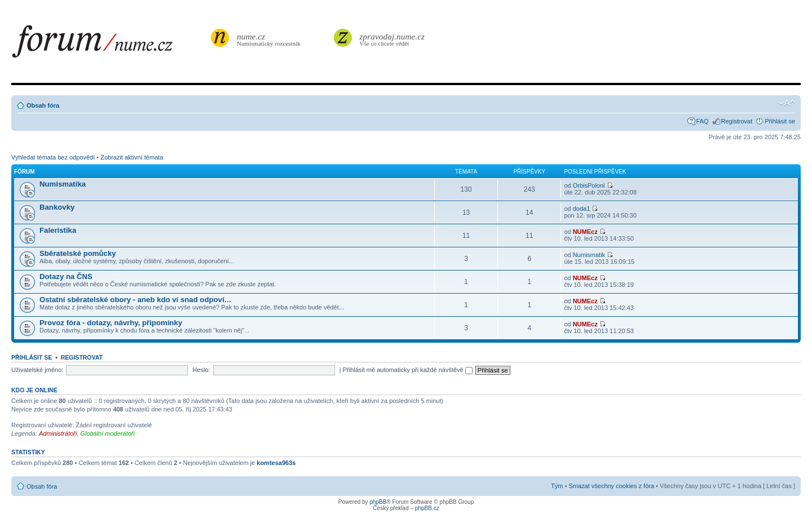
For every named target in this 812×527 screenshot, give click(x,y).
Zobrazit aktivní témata (132, 157)
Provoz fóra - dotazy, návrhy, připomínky (111, 323)
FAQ (703, 121)
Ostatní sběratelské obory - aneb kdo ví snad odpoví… (136, 300)
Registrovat (737, 121)
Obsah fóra (43, 105)
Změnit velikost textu (787, 103)
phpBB (378, 502)
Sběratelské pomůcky (78, 253)
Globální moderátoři (107, 433)
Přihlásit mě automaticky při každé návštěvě (408, 370)
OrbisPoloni (589, 185)
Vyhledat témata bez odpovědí (53, 157)
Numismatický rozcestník (270, 39)
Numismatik (589, 255)
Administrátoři (58, 433)
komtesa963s (276, 463)
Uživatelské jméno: (37, 370)
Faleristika (58, 230)
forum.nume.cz (110, 45)
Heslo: (201, 370)
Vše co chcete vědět (392, 39)
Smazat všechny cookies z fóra (611, 486)
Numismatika (63, 184)
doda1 (582, 209)
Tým (557, 486)
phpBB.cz (427, 508)
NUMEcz (585, 232)
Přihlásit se (780, 121)
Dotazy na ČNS (66, 276)
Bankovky (57, 207)
